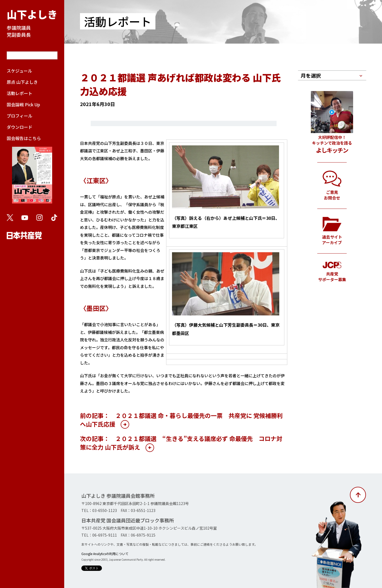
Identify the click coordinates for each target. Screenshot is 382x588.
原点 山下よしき (22, 82)
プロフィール (20, 116)
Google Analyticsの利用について (105, 554)
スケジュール (19, 71)
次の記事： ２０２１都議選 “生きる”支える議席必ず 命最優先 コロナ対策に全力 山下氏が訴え (181, 443)
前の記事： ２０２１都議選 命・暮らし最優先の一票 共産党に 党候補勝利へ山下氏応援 (181, 420)
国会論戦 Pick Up (23, 104)
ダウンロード (20, 127)
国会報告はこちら (32, 172)
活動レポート (20, 93)
